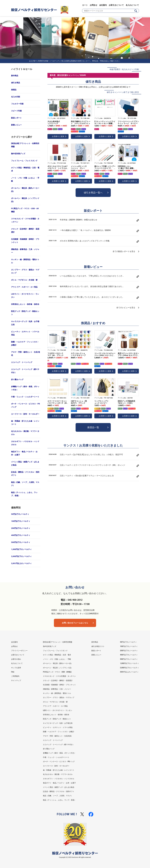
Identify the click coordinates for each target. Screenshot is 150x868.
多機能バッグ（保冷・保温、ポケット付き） (25, 388)
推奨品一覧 (93, 427)
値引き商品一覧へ (93, 193)
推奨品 (14, 90)
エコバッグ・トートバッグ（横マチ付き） (25, 371)
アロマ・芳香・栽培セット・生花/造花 (26, 354)
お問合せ (94, 5)
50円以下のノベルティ (20, 514)
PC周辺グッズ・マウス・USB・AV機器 (25, 210)
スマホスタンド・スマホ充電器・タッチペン (25, 220)
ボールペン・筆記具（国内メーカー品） (25, 190)
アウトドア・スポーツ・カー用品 (24, 287)
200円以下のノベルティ (21, 528)
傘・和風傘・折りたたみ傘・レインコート (25, 423)
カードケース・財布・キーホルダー (25, 414)
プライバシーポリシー (19, 651)
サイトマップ (16, 680)
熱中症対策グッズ (18, 154)
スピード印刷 (16, 111)
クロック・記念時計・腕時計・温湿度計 (25, 231)
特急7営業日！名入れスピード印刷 (124, 69)
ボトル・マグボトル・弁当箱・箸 (24, 280)
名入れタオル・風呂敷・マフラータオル (25, 433)
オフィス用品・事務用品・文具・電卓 (25, 169)
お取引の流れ (16, 659)
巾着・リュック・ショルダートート (25, 397)
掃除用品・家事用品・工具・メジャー (25, 251)
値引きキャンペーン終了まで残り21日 (123, 92)
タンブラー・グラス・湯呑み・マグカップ (25, 271)
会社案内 (103, 5)
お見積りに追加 (58, 136)
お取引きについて (116, 5)
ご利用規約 (15, 676)
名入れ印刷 (16, 97)
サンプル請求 (16, 668)
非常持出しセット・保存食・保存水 (25, 304)
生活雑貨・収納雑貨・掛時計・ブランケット (25, 241)
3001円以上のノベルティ (129, 672)
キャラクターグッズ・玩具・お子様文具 (25, 323)
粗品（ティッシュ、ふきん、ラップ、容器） (24, 494)
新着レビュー (16, 125)
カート (85, 5)
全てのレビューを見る (126, 308)
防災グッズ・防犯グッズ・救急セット (25, 313)
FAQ (13, 672)
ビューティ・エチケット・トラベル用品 (25, 333)
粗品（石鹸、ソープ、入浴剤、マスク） (25, 484)
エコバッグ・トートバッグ (22, 362)
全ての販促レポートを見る (124, 251)
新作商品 (15, 76)
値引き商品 (16, 83)
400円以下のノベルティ (21, 535)
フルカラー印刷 (17, 104)
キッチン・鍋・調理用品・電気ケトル (25, 261)
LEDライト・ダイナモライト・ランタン (25, 296)
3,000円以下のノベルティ (21, 556)
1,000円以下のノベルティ (21, 549)
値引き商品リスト (98, 646)
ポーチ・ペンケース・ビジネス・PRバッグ (25, 405)
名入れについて (132, 5)
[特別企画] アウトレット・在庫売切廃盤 (25, 145)
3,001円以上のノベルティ (21, 563)
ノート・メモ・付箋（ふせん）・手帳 (25, 179)
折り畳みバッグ (17, 380)
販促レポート (16, 118)
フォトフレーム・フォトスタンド (24, 161)
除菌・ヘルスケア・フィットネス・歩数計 (25, 343)
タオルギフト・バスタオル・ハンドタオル (25, 443)
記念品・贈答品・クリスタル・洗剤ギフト (25, 474)
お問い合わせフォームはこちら (75, 623)
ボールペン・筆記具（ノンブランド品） (25, 200)
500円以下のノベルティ (21, 542)
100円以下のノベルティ (21, 521)
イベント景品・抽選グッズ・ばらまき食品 (25, 463)
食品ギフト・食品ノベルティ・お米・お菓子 (24, 453)
